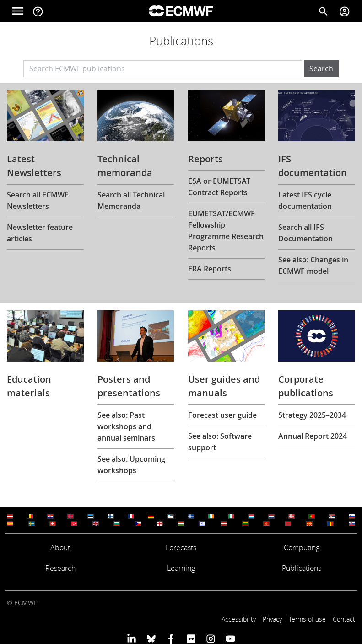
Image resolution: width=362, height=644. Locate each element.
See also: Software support (220, 442)
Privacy (272, 619)
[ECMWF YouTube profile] (230, 639)
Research (60, 568)
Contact (344, 619)
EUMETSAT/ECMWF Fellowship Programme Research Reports (226, 231)
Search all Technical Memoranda (131, 200)
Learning (181, 568)
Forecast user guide (222, 415)
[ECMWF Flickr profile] (191, 639)
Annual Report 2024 (313, 436)
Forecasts (181, 548)
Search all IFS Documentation (305, 233)
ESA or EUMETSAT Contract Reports (219, 187)
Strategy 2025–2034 (312, 415)
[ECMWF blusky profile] (151, 639)
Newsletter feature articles (40, 233)
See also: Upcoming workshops (131, 465)
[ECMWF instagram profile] (211, 639)
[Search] (324, 11)
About (60, 548)
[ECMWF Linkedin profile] (131, 639)
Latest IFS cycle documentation (305, 200)
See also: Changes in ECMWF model (313, 265)
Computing (302, 548)
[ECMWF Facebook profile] (171, 639)
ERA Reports (210, 269)
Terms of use (307, 619)
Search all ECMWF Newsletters (38, 200)
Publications (302, 568)
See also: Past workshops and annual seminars (126, 426)
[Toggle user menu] (345, 11)
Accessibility (239, 619)
